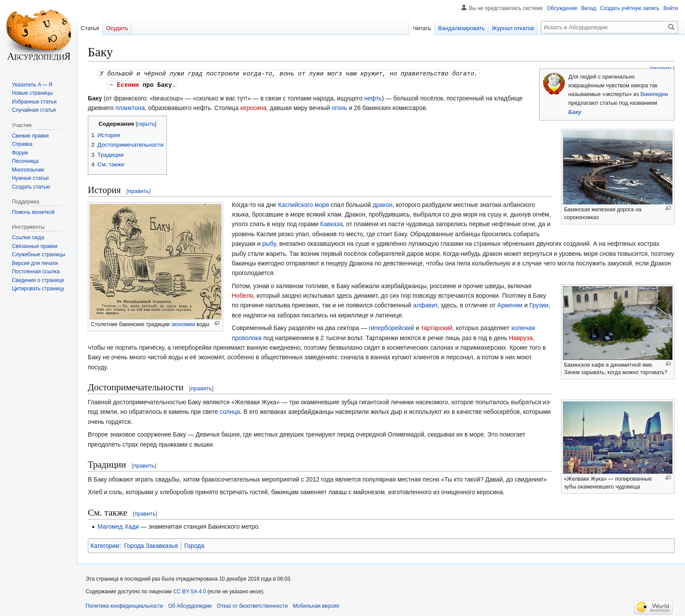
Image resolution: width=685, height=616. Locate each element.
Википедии (654, 94)
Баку (575, 112)
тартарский (437, 327)
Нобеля (243, 295)
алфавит (425, 304)
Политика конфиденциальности (124, 605)
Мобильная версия (316, 605)
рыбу (269, 243)
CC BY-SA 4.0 (189, 591)
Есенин (128, 84)
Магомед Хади (118, 526)
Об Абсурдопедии (190, 605)
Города (194, 545)
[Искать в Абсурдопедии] (609, 27)
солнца (230, 411)
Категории (105, 545)
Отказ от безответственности (253, 605)
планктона (130, 107)
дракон (383, 204)
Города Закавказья (151, 545)
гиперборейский (391, 327)
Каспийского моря (304, 204)
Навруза (521, 337)
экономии (183, 323)
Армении (510, 304)
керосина (253, 107)
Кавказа (332, 223)
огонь (339, 107)
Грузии (539, 304)
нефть (373, 97)
